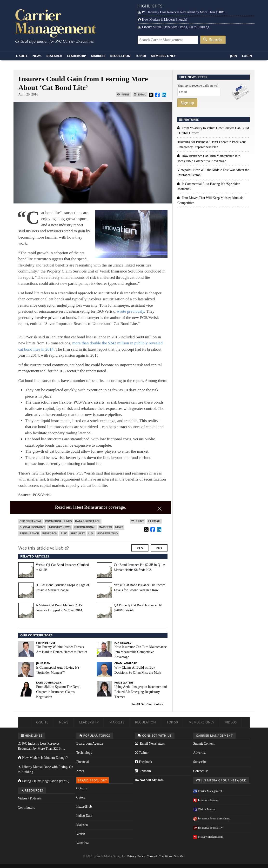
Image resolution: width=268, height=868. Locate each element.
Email (140, 95)
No (159, 548)
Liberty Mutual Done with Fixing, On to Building (173, 27)
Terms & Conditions (160, 856)
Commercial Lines (58, 521)
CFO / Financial (31, 521)
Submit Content (204, 744)
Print (123, 95)
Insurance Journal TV (208, 828)
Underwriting (107, 533)
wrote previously (130, 311)
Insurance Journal (206, 800)
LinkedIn (143, 771)
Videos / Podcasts (30, 798)
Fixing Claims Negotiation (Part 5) (44, 781)
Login (247, 56)
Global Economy (32, 527)
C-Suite (22, 56)
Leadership (77, 56)
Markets (98, 56)
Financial (83, 762)
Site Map (180, 856)
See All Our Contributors (147, 704)
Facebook (143, 762)
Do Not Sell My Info (149, 780)
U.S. (91, 533)
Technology (84, 753)
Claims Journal (204, 809)
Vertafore (83, 843)
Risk (64, 533)
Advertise (200, 753)
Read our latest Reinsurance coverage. (90, 507)
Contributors (26, 808)
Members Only (163, 56)
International (85, 527)
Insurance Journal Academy (212, 818)
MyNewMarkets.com (208, 837)
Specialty (78, 533)
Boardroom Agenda (90, 744)
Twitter (142, 753)
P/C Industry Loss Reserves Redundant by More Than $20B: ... (182, 12)
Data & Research (88, 521)
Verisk (81, 834)
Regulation (120, 56)
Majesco (82, 825)
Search (213, 40)
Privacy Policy (136, 856)
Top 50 (141, 56)
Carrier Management (208, 791)
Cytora (81, 797)
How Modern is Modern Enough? (163, 20)
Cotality (82, 788)
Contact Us (201, 771)
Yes (140, 548)
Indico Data (84, 816)
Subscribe (200, 762)
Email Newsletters (150, 744)
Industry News (60, 527)
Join (234, 56)
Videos (231, 722)
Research (54, 56)
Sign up (187, 103)
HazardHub (84, 807)
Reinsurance (29, 533)
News (37, 56)
